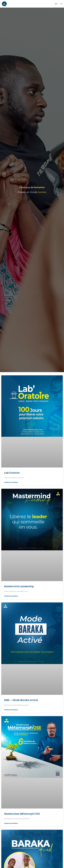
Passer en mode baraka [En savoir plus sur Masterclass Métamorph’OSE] (11, 839)
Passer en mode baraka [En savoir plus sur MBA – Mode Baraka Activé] (11, 725)
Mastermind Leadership (19, 602)
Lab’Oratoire (12, 488)
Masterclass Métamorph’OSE (22, 829)
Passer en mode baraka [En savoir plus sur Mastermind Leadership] (11, 611)
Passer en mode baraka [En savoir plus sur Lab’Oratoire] (11, 498)
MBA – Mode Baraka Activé (21, 715)
